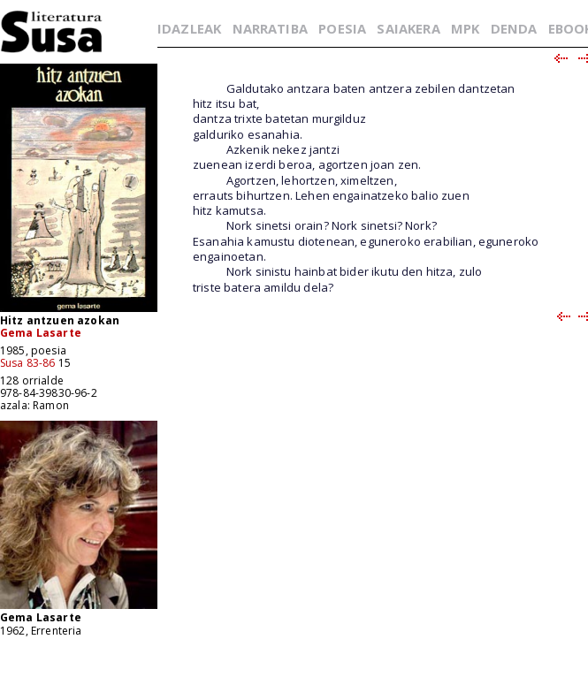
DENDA (514, 28)
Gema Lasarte (41, 333)
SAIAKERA (408, 28)
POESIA (342, 28)
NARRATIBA (270, 28)
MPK (465, 28)
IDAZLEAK (189, 28)
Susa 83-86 (28, 363)
